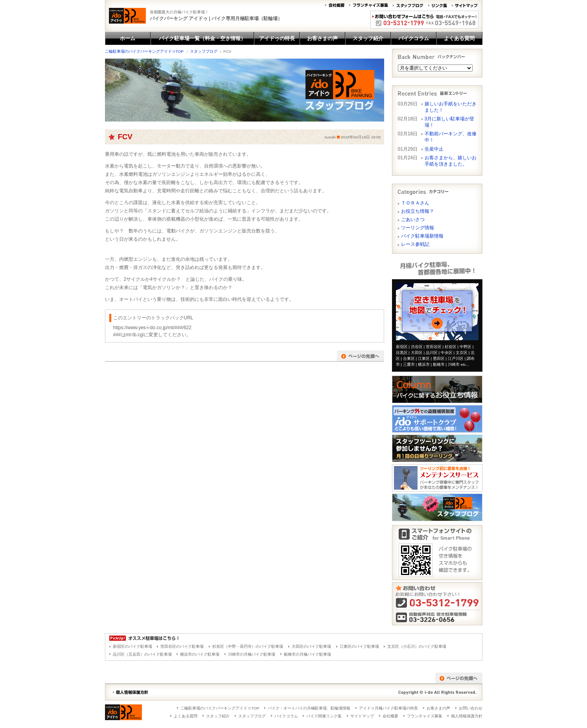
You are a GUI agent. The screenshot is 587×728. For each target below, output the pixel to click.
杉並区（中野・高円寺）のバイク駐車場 (248, 646)
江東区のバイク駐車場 (359, 646)
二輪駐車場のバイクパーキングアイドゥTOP (144, 51)
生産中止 (436, 149)
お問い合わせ (471, 708)
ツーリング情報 (418, 228)
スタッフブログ (204, 51)
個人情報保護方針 (467, 716)
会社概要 (390, 716)
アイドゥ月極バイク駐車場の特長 (388, 708)
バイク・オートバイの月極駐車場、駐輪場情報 (309, 708)
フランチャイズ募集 (425, 716)
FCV (125, 137)
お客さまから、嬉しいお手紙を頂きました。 (451, 161)
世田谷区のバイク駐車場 (182, 646)
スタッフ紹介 (218, 716)
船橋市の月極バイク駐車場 (307, 654)
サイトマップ (362, 716)
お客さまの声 (438, 708)
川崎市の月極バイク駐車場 (252, 654)
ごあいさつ (413, 219)
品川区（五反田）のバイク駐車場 (142, 654)
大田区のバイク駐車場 (311, 646)
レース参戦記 (415, 244)
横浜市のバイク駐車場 (200, 654)
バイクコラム (286, 716)
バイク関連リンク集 (324, 716)
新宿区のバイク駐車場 (132, 646)
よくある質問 (186, 716)
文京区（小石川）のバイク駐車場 (417, 646)
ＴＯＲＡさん (415, 203)
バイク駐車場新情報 (422, 236)
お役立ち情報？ (418, 211)
